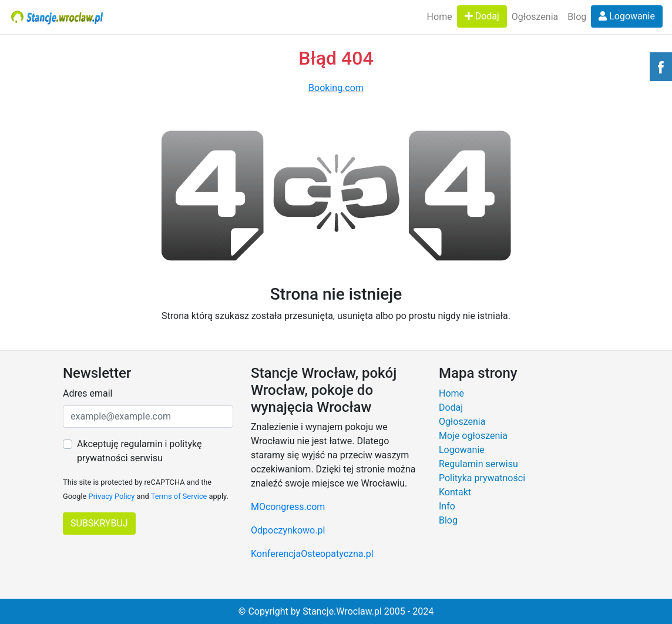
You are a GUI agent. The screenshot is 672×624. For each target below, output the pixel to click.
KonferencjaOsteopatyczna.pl (312, 554)
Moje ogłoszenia (473, 436)
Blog (577, 17)
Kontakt (455, 492)
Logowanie (627, 16)
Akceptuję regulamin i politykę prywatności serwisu (139, 451)
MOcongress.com (288, 507)
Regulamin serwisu (478, 464)
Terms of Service (179, 496)
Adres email (88, 393)
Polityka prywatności (482, 478)
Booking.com (336, 88)
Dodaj (482, 16)
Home (440, 17)
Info (447, 506)
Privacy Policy (112, 496)
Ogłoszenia (535, 17)
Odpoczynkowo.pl (288, 530)
